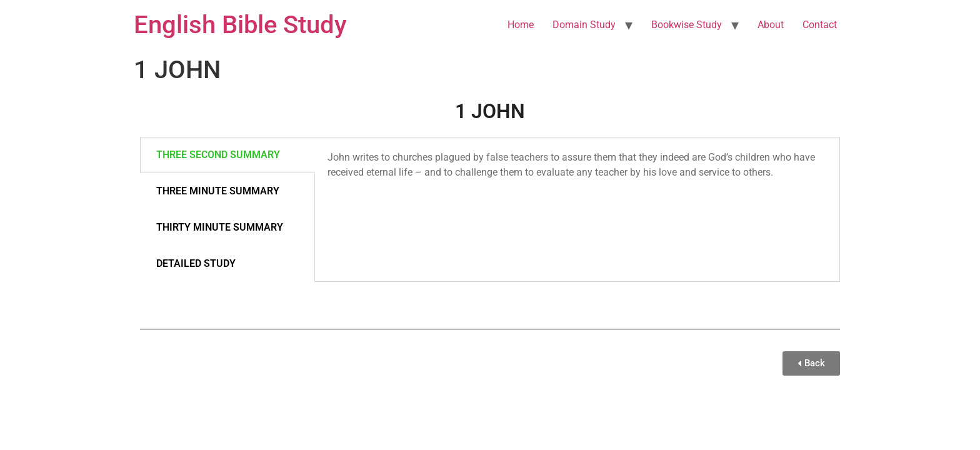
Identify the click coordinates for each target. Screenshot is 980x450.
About (771, 25)
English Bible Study (240, 25)
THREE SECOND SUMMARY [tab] (218, 155)
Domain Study (584, 25)
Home (521, 25)
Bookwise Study (687, 25)
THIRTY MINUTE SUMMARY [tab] (220, 227)
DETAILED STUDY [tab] (196, 263)
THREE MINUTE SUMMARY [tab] (218, 191)
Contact (820, 25)
